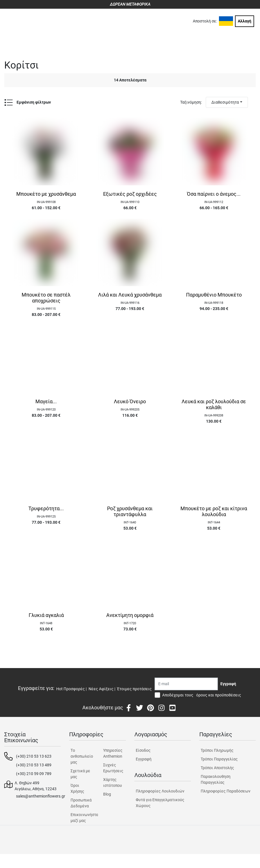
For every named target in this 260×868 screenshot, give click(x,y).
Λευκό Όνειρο (130, 402)
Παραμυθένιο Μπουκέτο (214, 295)
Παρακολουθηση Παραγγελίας (216, 779)
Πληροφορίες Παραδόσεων (226, 791)
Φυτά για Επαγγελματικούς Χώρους (160, 803)
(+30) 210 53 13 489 (34, 765)
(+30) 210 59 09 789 (34, 774)
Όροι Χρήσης (77, 788)
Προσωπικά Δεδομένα (81, 803)
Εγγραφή (144, 759)
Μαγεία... (46, 402)
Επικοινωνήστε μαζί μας (82, 818)
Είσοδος (143, 750)
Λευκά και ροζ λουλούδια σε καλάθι (214, 405)
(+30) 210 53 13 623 (34, 756)
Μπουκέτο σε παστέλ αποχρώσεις (46, 298)
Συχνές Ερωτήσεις (113, 768)
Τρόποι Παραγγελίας (219, 759)
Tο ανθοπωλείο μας (82, 756)
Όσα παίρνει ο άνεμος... (214, 194)
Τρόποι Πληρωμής (217, 750)
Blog (107, 794)
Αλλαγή (245, 21)
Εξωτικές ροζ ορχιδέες (130, 194)
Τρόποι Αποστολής (217, 768)
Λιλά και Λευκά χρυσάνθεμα (130, 295)
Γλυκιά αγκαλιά (46, 615)
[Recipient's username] (186, 684)
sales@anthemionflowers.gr (41, 796)
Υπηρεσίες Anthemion (113, 753)
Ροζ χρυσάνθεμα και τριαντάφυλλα (130, 512)
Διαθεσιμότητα (225, 102)
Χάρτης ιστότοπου (113, 782)
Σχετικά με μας (80, 774)
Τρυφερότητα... (46, 509)
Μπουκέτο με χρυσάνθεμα (46, 194)
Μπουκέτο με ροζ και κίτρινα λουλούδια (214, 512)
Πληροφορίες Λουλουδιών (160, 791)
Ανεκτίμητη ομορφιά (130, 615)
